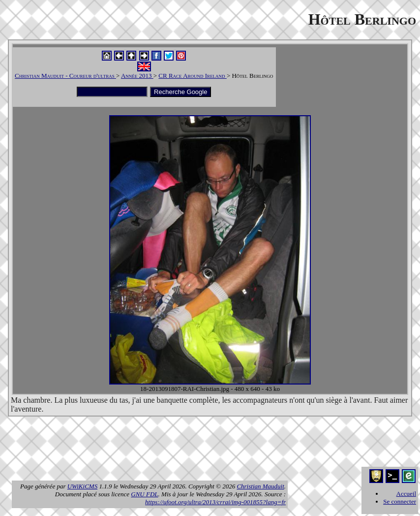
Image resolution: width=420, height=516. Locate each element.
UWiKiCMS (82, 486)
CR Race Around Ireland (193, 76)
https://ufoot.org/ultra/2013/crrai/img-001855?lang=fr (215, 502)
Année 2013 (137, 76)
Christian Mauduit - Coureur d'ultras (65, 76)
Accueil (406, 494)
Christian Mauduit (260, 486)
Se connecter (400, 501)
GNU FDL (144, 494)
